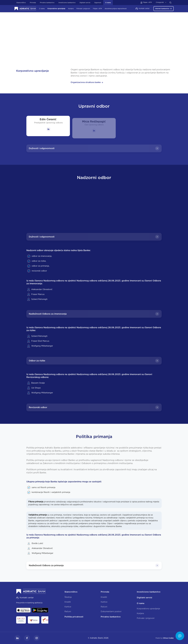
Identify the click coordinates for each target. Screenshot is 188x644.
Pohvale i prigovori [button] (83, 9)
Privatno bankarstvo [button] (47, 3)
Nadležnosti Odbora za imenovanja (94, 314)
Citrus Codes (168, 638)
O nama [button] (42, 9)
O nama (83, 39)
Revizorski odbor (94, 407)
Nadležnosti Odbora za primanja (94, 565)
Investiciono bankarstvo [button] (67, 3)
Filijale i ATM (146, 2)
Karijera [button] (71, 9)
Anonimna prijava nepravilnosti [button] (116, 9)
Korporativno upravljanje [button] (56, 9)
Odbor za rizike (94, 361)
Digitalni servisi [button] (85, 3)
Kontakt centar (142, 9)
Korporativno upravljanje (99, 39)
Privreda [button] (33, 3)
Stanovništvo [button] (21, 3)
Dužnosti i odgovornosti (94, 148)
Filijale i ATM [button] (97, 9)
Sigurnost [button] (98, 3)
